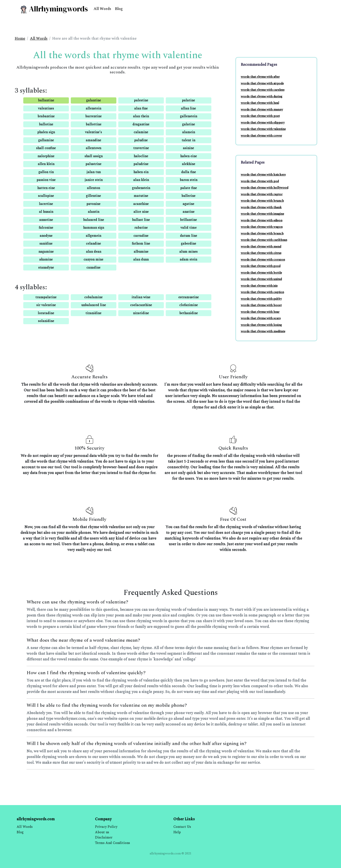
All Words (102, 9)
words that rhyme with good (261, 266)
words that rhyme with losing (261, 325)
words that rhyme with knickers (263, 175)
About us (102, 832)
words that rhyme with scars (261, 318)
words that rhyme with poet (260, 116)
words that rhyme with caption (262, 292)
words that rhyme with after (260, 77)
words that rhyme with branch (262, 233)
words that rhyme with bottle (261, 273)
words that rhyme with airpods (262, 83)
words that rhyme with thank (261, 207)
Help (177, 832)
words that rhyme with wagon (262, 227)
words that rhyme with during (262, 96)
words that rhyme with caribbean (264, 240)
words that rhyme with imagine (262, 214)
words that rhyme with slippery (263, 123)
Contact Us (182, 827)
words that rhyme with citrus (261, 253)
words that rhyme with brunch (262, 201)
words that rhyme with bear (260, 312)
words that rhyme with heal (260, 103)
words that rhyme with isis (259, 286)
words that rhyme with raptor (262, 194)
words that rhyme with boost (261, 305)
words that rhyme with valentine (263, 129)
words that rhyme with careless (263, 90)
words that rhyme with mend (261, 247)
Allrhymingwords (54, 9)
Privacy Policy (106, 827)
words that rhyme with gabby (261, 299)
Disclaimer (104, 837)
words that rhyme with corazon (263, 260)
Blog (119, 9)
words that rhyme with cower (261, 136)
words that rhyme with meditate (263, 331)
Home (20, 38)
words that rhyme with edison (262, 220)
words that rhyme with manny (262, 109)
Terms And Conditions (112, 843)
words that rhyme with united (261, 279)
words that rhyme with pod (260, 181)
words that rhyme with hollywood (265, 188)
